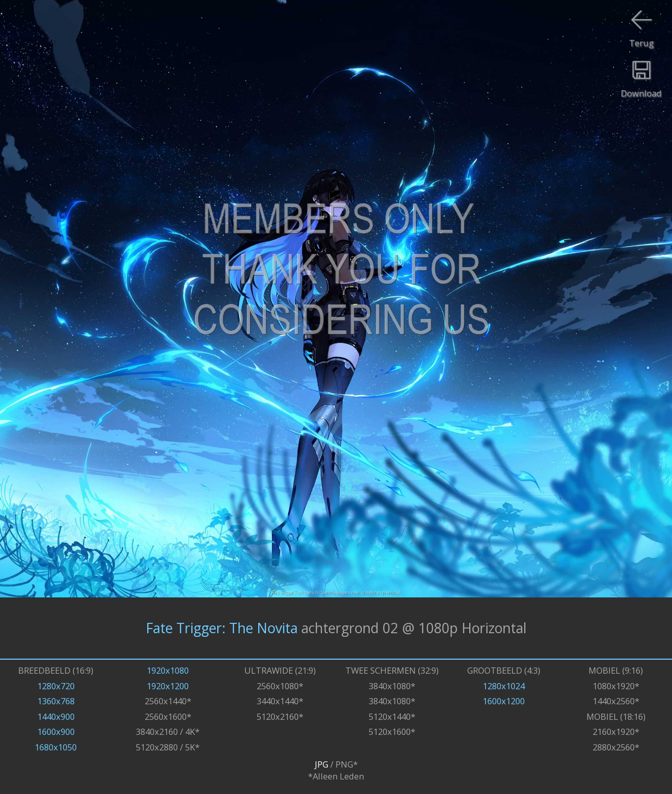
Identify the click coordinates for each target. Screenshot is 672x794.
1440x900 (56, 716)
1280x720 (56, 686)
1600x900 (56, 732)
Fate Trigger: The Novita (222, 628)
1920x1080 (168, 670)
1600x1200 (504, 701)
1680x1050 (56, 747)
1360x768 (56, 701)
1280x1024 (504, 686)
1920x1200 (168, 686)
